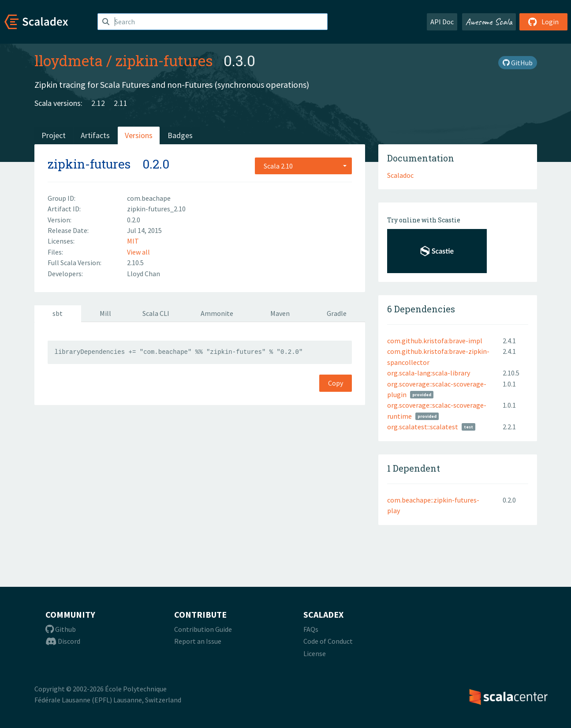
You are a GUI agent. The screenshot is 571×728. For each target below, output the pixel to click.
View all (138, 252)
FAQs (311, 629)
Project (54, 135)
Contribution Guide (203, 629)
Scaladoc (400, 175)
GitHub (518, 63)
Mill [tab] (105, 313)
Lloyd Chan (144, 274)
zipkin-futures (164, 60)
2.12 (98, 103)
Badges (180, 135)
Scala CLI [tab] (156, 313)
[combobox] (303, 166)
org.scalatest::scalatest (423, 427)
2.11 (121, 103)
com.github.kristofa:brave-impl (435, 341)
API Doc (442, 22)
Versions (139, 135)
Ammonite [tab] (217, 313)
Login (543, 22)
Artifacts (95, 135)
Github (61, 629)
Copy (336, 383)
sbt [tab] (58, 313)
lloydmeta (69, 60)
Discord (63, 641)
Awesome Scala (489, 22)
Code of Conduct (328, 641)
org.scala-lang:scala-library (429, 373)
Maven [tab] (280, 313)
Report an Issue (198, 641)
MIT (133, 241)
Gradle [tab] (337, 313)
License (315, 653)
